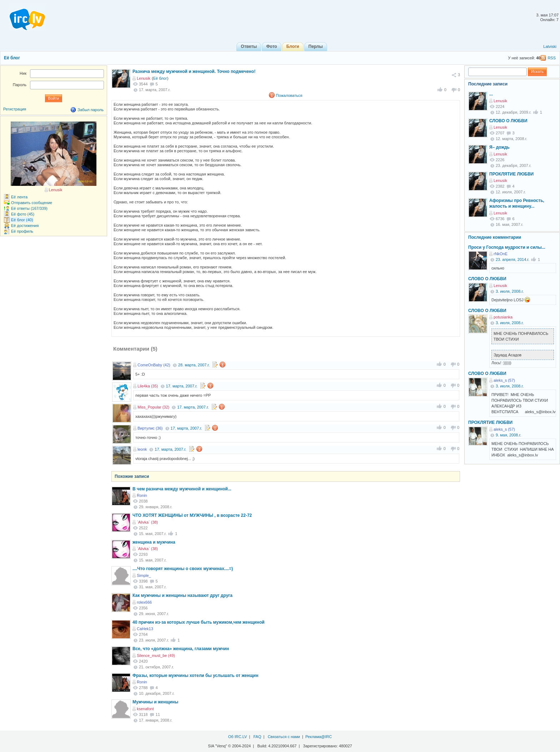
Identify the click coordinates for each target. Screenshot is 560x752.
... (491, 94)
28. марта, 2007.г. (194, 365)
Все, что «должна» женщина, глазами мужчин (181, 649)
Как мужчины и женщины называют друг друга (182, 595)
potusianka (503, 317)
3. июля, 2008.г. (510, 291)
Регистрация (15, 109)
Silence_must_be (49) (156, 655)
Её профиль (22, 231)
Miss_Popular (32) (153, 407)
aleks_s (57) (504, 380)
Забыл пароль (91, 110)
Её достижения (25, 226)
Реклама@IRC (319, 737)
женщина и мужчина (154, 542)
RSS (552, 58)
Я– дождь (499, 147)
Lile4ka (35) (148, 386)
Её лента (19, 197)
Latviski (550, 46)
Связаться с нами (284, 737)
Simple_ (144, 575)
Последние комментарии (495, 237)
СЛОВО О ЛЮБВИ (508, 121)
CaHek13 (145, 629)
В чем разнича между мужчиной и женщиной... (182, 489)
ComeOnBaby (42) (154, 365)
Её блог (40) (22, 220)
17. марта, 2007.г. (182, 386)
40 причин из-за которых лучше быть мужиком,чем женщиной (199, 622)
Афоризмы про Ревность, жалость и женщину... (517, 203)
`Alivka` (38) (147, 522)
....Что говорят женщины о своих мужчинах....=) (183, 569)
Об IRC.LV (238, 737)
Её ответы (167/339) (29, 208)
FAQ (257, 737)
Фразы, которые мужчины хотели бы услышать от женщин (195, 676)
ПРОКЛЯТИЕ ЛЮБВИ (511, 174)
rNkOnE (501, 254)
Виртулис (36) (150, 428)
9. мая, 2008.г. (508, 435)
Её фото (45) (23, 214)
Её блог (12, 58)
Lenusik (144, 78)
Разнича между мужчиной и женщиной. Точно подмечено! (194, 71)
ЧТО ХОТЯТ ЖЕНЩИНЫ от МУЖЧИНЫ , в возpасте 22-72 (192, 515)
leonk (142, 449)
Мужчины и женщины (155, 702)
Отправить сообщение (32, 203)
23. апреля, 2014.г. (512, 259)
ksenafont (145, 709)
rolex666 (144, 602)
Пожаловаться (289, 95)
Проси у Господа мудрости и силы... (507, 247)
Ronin (142, 495)
